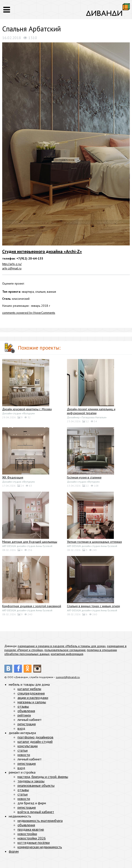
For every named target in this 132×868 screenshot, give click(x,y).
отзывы (23, 706)
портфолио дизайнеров (35, 737)
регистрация (27, 724)
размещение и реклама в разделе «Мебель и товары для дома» (62, 646)
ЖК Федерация (13, 477)
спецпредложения (31, 693)
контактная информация (67, 654)
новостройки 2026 (32, 838)
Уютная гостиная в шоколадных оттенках (94, 542)
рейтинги (24, 715)
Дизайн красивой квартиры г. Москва (27, 409)
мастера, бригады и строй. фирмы (43, 777)
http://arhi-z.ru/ (12, 264)
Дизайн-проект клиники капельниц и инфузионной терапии (91, 411)
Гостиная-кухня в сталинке (84, 477)
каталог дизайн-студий (35, 742)
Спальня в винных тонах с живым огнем (93, 606)
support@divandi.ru (68, 677)
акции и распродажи (33, 698)
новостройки (27, 834)
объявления (26, 711)
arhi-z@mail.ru (12, 268)
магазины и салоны (32, 702)
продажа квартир (31, 829)
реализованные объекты (36, 785)
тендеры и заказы (31, 781)
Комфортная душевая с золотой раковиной (32, 606)
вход (21, 728)
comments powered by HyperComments (29, 313)
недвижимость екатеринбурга (40, 821)
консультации (28, 746)
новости (24, 755)
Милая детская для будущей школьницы (30, 542)
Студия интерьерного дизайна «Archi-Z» (42, 251)
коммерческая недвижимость (40, 847)
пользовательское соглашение (65, 650)
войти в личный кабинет (36, 812)
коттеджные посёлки (34, 843)
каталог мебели (29, 689)
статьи (23, 750)
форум (14, 851)
